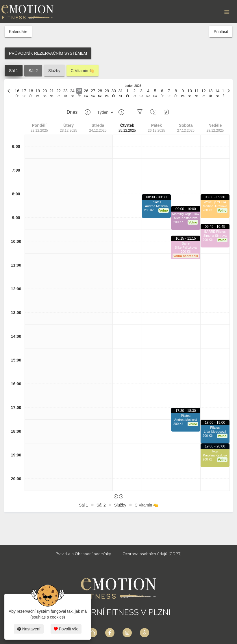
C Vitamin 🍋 (83, 71)
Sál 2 (33, 71)
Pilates (157, 202)
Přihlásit (221, 32)
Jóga (215, 451)
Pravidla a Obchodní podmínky (83, 554)
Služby (54, 71)
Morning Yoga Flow (186, 214)
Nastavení (29, 629)
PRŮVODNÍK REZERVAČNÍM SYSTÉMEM (48, 53)
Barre (186, 243)
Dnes (72, 112)
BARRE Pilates (215, 232)
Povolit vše (66, 629)
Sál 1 (14, 71)
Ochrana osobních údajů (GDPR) (152, 554)
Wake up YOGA (215, 202)
